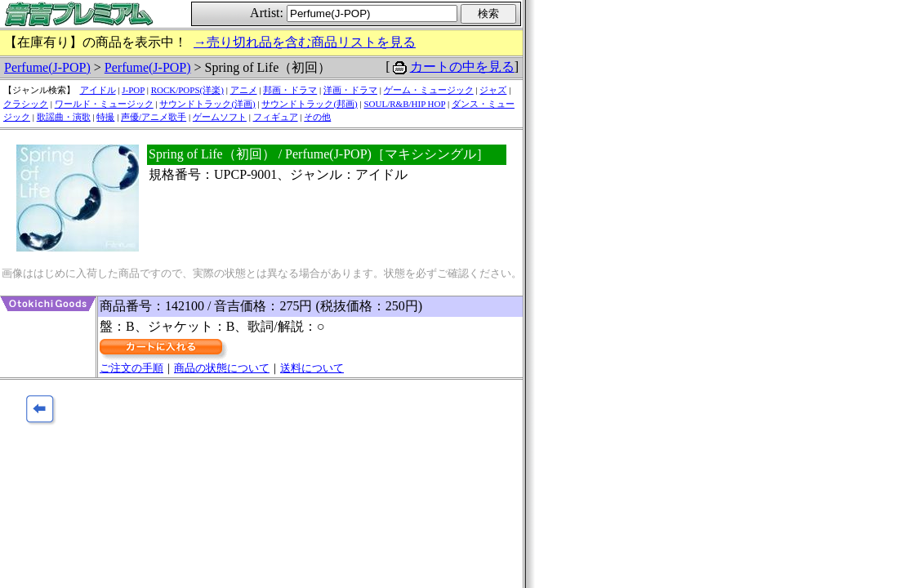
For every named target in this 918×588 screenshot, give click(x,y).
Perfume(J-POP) (47, 67)
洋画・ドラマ (350, 90)
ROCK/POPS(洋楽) (187, 90)
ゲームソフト (220, 117)
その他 (317, 117)
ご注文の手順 (131, 368)
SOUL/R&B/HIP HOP (404, 104)
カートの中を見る (462, 67)
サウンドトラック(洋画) (207, 104)
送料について (312, 368)
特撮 (105, 117)
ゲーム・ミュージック (429, 90)
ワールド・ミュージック (104, 104)
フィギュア (276, 117)
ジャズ (493, 90)
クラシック (26, 104)
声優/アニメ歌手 (154, 117)
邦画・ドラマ (290, 90)
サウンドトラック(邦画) (309, 104)
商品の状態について (222, 368)
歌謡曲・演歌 (64, 117)
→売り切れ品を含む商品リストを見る (305, 42)
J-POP (133, 90)
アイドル (98, 90)
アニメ (244, 90)
